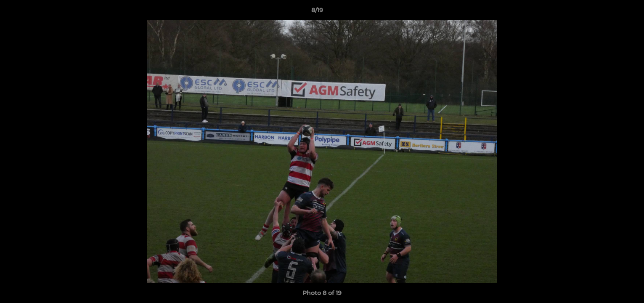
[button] (609, 12)
